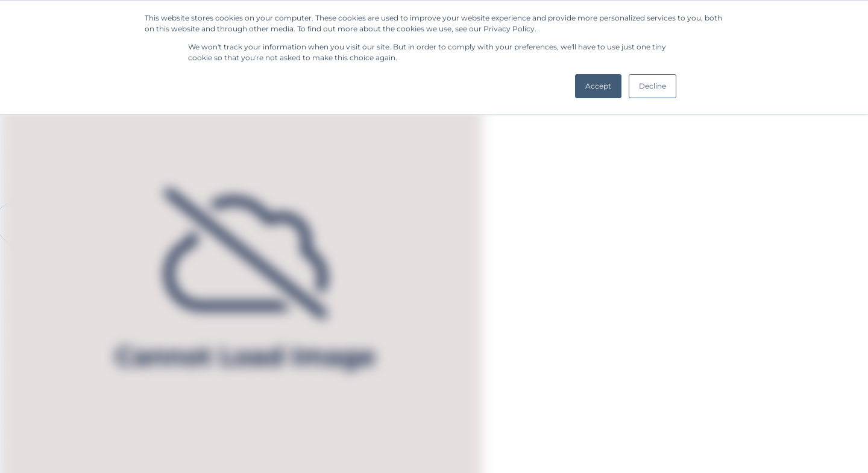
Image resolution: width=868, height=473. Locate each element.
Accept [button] (598, 86)
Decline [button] (653, 86)
